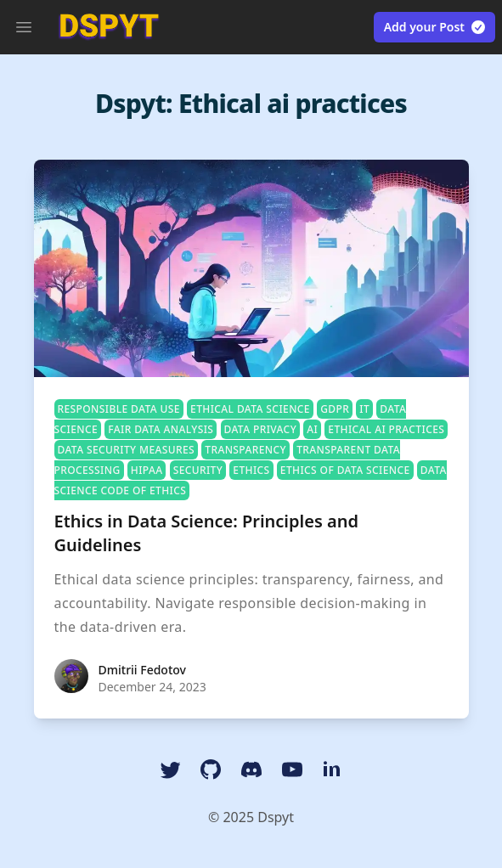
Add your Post (435, 27)
